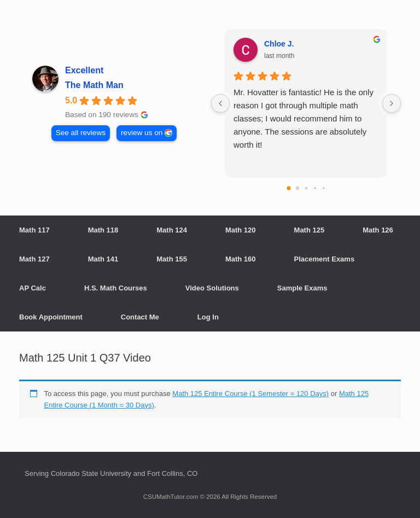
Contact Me (140, 317)
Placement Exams (325, 259)
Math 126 (378, 230)
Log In (208, 317)
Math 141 (103, 259)
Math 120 (241, 230)
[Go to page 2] (306, 188)
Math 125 (310, 230)
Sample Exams (302, 288)
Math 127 (34, 259)
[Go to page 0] (289, 188)
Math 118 (103, 230)
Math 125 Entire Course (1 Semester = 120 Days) (250, 394)
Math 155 (172, 259)
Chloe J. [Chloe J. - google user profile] (279, 44)
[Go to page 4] (323, 188)
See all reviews (81, 133)
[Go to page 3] (314, 188)
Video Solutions (212, 288)
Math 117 (34, 230)
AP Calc (33, 288)
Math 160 (241, 259)
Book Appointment (51, 317)
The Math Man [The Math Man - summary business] (94, 85)
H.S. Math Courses (116, 288)
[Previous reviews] (220, 103)
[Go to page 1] (297, 188)
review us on (142, 133)
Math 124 (172, 230)
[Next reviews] (392, 103)
